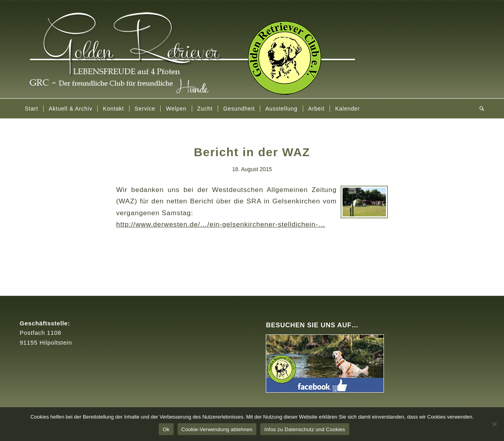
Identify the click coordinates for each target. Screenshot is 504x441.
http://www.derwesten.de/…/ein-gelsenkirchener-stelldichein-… (221, 224)
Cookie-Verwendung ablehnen (217, 429)
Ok (166, 429)
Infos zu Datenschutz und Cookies (305, 429)
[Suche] (479, 109)
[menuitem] (31, 109)
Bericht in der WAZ (252, 152)
